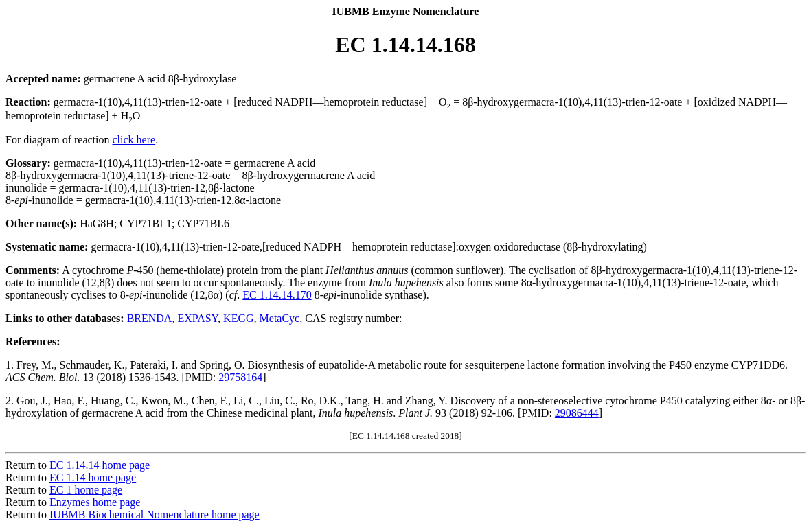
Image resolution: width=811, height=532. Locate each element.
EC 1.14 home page (93, 477)
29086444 (577, 413)
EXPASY (197, 318)
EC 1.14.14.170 (277, 295)
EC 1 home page (86, 490)
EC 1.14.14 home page (100, 465)
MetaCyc (280, 318)
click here (134, 140)
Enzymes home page (95, 502)
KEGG (238, 318)
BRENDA (150, 318)
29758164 (240, 377)
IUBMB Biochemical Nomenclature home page (155, 514)
